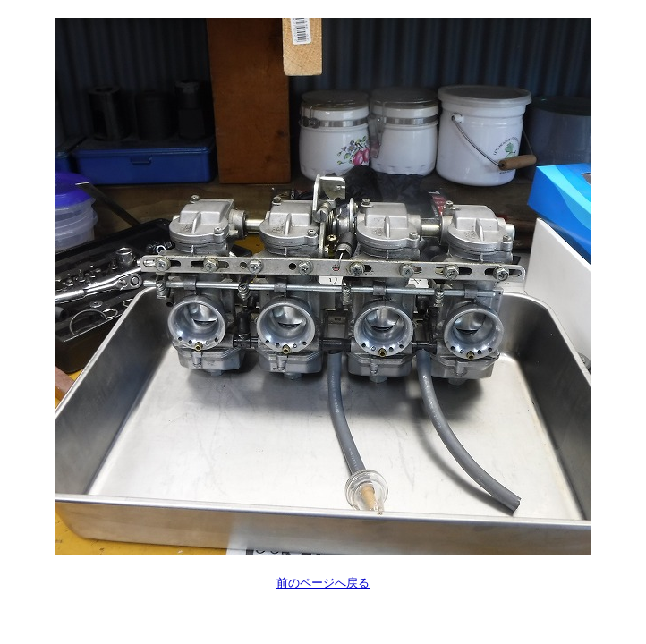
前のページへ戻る (323, 583)
